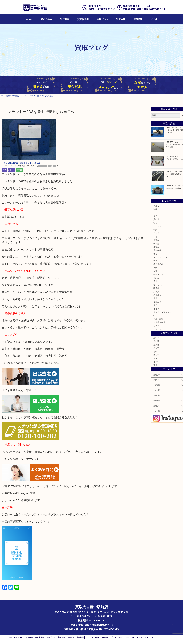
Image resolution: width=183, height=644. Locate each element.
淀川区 (156, 345)
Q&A (97, 637)
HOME (29, 19)
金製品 (156, 244)
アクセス (90, 637)
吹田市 (156, 355)
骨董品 (156, 240)
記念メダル (158, 275)
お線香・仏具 (159, 323)
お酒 (155, 237)
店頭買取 (61, 637)
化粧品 (156, 278)
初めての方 (46, 19)
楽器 (155, 305)
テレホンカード (160, 257)
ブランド (157, 226)
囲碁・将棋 (158, 319)
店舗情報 (138, 19)
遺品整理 (80, 637)
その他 (154, 19)
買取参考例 (83, 19)
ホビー (11, 170)
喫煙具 (156, 288)
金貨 (155, 271)
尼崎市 (156, 352)
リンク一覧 (149, 637)
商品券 (156, 206)
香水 (155, 281)
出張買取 (71, 637)
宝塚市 (156, 365)
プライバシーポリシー (120, 637)
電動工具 (157, 302)
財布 (155, 209)
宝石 (155, 223)
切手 (155, 316)
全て (4, 170)
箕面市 (156, 348)
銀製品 (156, 247)
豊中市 (19, 170)
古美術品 (157, 250)
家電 (155, 298)
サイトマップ (137, 637)
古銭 (155, 268)
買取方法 (121, 19)
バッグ (156, 213)
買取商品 (65, 19)
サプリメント (159, 285)
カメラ (156, 233)
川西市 (156, 358)
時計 (155, 230)
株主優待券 (158, 264)
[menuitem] (29, 19)
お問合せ (105, 637)
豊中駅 (156, 341)
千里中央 (157, 362)
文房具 (156, 292)
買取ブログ (102, 19)
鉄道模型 (157, 295)
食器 (155, 254)
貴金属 (156, 220)
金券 (155, 261)
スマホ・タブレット (162, 312)
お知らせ (157, 329)
